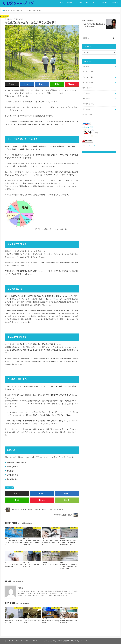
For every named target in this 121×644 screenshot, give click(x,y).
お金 (87, 2)
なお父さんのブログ (19, 3)
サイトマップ (9, 641)
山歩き (86, 93)
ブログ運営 (115, 2)
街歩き (86, 109)
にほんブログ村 (87, 127)
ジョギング (79, 2)
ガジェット (88, 72)
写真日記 (70, 2)
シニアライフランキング (89, 145)
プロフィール (37, 641)
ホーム (61, 2)
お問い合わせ (48, 641)
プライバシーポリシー (23, 641)
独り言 (86, 98)
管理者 (21, 588)
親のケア (95, 2)
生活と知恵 (104, 2)
